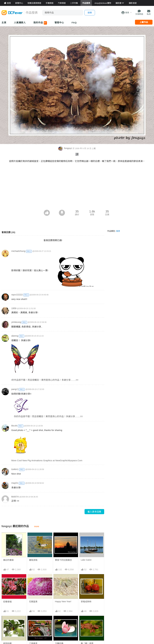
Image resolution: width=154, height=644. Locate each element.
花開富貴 (33, 602)
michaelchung (18, 251)
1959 (14, 308)
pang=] (15, 389)
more (37, 526)
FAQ (74, 23)
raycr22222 (17, 295)
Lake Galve (86, 560)
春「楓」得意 (87, 621)
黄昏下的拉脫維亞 (63, 560)
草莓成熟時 (86, 602)
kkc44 (14, 426)
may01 (15, 483)
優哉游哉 (33, 560)
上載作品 (144, 22)
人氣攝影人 (20, 23)
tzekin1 (15, 469)
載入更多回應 (94, 512)
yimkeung (16, 322)
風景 (118, 231)
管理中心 (59, 23)
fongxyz (65, 148)
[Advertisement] (77, 187)
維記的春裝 (8, 560)
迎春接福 (7, 602)
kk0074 (15, 497)
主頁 (4, 23)
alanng (15, 336)
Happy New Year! (63, 601)
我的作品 (40, 23)
